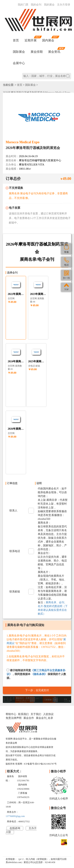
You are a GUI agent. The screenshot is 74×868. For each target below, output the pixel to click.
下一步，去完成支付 (37, 690)
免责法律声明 (14, 718)
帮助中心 (11, 714)
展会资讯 (54, 52)
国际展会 (19, 52)
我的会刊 (36, 5)
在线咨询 (15, 828)
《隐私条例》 (39, 674)
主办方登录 (64, 5)
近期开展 (31, 40)
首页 (16, 40)
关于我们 (36, 714)
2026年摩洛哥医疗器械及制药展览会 (33, 148)
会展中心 (19, 63)
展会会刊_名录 (44, 718)
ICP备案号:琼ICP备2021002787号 (40, 764)
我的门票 (23, 5)
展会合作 (29, 718)
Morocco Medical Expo (23, 142)
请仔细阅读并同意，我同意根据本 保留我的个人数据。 (36, 674)
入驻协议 (48, 714)
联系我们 (23, 714)
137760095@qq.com (15, 816)
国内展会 (48, 40)
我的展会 (49, 5)
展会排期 (37, 52)
